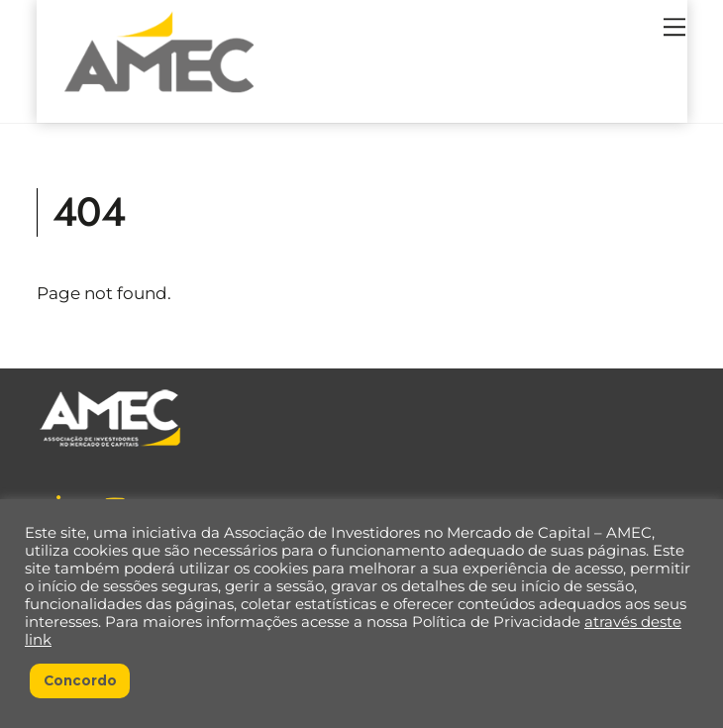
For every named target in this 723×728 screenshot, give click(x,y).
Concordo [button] (80, 680)
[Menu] (674, 27)
